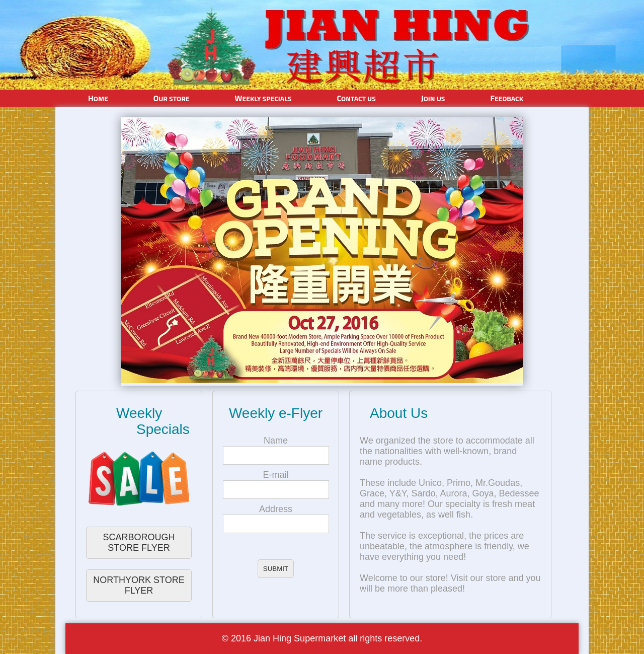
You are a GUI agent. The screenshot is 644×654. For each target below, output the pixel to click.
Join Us (433, 98)
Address (276, 509)
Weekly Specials (263, 98)
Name (276, 441)
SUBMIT (276, 569)
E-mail (275, 475)
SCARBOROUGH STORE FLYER (139, 542)
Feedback (507, 98)
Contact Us (356, 98)
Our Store (172, 98)
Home (98, 98)
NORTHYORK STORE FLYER (139, 585)
